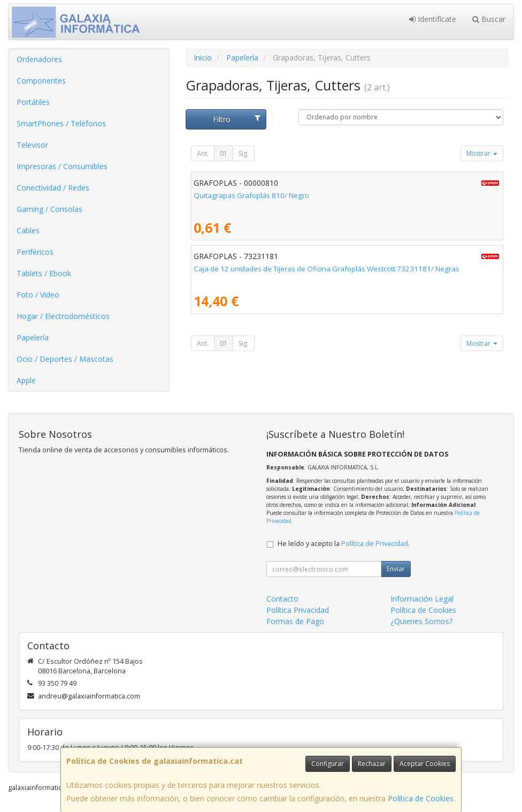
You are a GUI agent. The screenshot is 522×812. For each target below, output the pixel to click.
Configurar (328, 764)
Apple (26, 380)
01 (224, 153)
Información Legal (422, 599)
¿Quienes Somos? (421, 621)
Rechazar (372, 764)
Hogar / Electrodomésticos (63, 316)
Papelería (33, 337)
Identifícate (433, 19)
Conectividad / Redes (53, 188)
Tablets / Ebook (44, 273)
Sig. (244, 153)
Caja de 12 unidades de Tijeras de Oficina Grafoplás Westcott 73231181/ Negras (327, 269)
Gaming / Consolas (49, 209)
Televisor (32, 145)
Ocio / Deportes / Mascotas (65, 359)
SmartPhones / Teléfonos (61, 123)
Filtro (237, 119)
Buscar (489, 19)
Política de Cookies (421, 798)
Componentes (41, 81)
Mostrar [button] (482, 153)
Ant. (203, 153)
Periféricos (35, 252)
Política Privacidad (298, 610)
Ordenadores (39, 59)
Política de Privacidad (375, 544)
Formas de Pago (295, 621)
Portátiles (33, 102)
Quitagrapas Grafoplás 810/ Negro (251, 195)
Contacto (282, 599)
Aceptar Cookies (425, 764)
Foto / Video (38, 295)
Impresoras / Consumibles (62, 166)
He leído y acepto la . (344, 544)
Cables (28, 230)
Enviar (396, 569)
